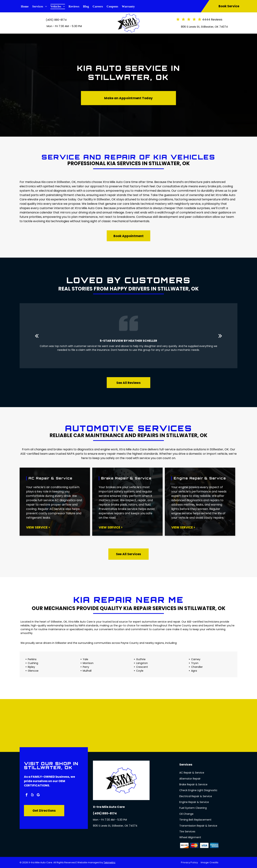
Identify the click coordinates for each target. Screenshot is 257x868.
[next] (220, 336)
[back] (37, 336)
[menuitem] (27, 7)
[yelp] (32, 795)
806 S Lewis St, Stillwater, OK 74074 (204, 27)
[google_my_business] (38, 795)
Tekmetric (110, 862)
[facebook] (26, 795)
